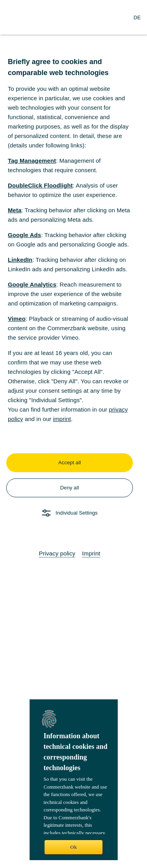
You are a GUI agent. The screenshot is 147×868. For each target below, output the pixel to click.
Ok (73, 847)
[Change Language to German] (137, 17)
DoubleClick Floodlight (40, 185)
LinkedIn (20, 260)
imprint (62, 419)
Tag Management (32, 161)
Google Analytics (32, 284)
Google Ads (24, 235)
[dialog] (73, 434)
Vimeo (17, 319)
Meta (15, 210)
